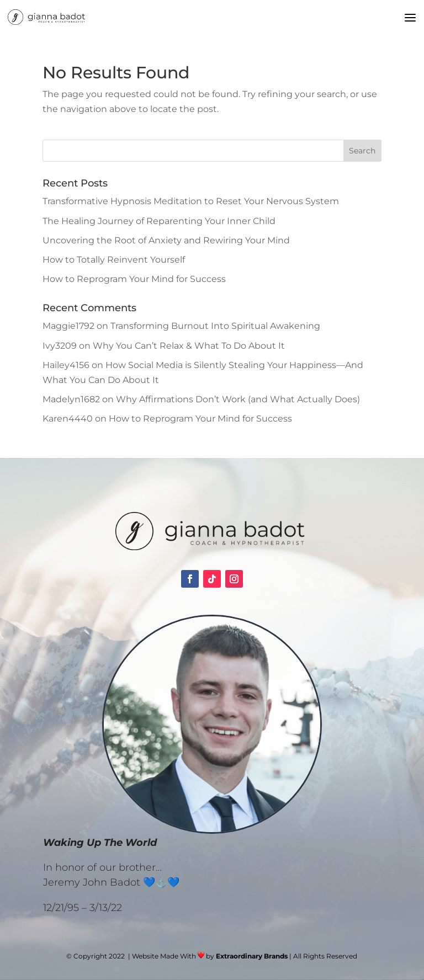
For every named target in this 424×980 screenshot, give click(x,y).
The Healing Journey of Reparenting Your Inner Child (159, 221)
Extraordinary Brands (252, 956)
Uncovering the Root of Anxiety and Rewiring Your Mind (166, 240)
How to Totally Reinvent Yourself (114, 260)
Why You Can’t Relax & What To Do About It (189, 346)
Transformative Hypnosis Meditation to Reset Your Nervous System (191, 201)
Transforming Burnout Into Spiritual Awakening (215, 326)
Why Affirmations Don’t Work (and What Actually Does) (238, 399)
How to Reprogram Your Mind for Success (134, 279)
